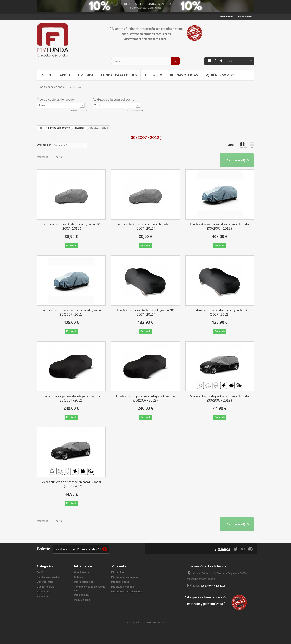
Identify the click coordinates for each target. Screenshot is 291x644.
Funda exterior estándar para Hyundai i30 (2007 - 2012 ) (71, 226)
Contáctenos (226, 17)
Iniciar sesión (245, 17)
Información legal (84, 582)
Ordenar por (44, 145)
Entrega (79, 577)
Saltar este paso (78, 111)
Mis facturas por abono (124, 577)
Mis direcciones (120, 582)
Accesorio (153, 75)
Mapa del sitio (82, 600)
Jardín (64, 75)
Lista (252, 145)
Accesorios (43, 592)
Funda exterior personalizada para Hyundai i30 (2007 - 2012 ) (220, 226)
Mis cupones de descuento (127, 592)
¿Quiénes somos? (220, 75)
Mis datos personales (123, 587)
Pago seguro (81, 595)
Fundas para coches (119, 75)
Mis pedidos (118, 572)
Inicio (46, 75)
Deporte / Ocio (45, 582)
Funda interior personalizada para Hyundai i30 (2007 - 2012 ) (71, 398)
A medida (85, 75)
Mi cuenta (118, 566)
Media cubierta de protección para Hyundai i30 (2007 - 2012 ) (220, 398)
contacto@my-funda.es (213, 586)
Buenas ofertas (184, 75)
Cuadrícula (242, 145)
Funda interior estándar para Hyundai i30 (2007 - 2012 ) (145, 312)
